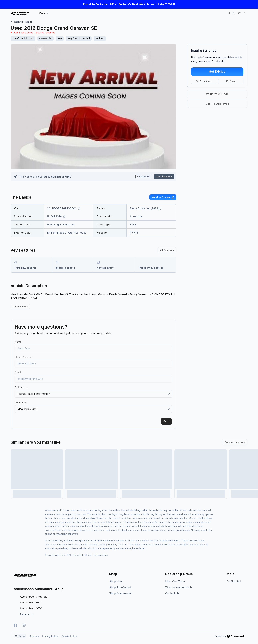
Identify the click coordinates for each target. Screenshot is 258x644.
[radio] (16, 631)
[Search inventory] (231, 13)
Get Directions (164, 176)
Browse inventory (235, 437)
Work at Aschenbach (178, 582)
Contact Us (144, 176)
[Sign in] (245, 13)
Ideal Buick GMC (61, 177)
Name (18, 336)
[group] (20, 631)
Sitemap (34, 631)
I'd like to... (21, 382)
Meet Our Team (175, 576)
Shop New (116, 576)
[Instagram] (24, 620)
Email (18, 367)
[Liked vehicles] (239, 13)
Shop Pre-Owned (120, 582)
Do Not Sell (234, 576)
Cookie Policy (69, 631)
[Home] (20, 13)
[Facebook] (15, 620)
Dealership (21, 397)
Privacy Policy (50, 631)
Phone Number (23, 351)
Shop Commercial (120, 588)
